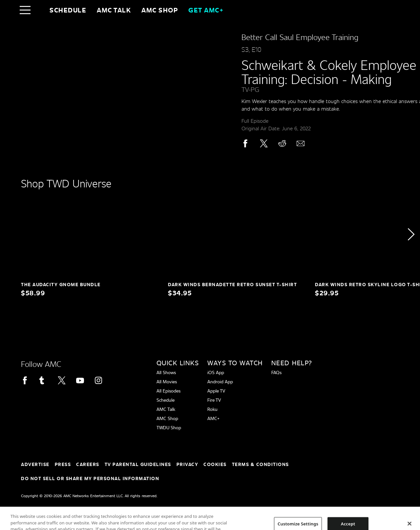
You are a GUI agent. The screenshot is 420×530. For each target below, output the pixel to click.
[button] (411, 234)
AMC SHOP (160, 10)
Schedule (68, 10)
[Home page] (39, 10)
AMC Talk (114, 10)
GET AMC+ (206, 10)
